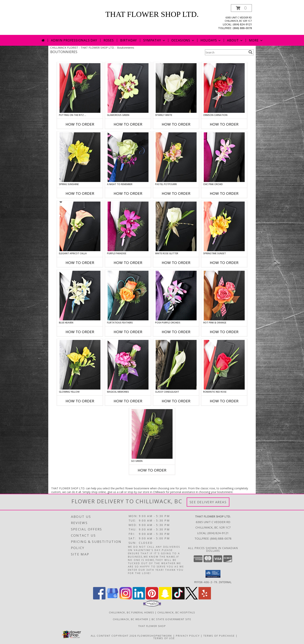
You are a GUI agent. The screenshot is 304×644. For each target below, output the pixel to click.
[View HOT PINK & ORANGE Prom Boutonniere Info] (224, 296)
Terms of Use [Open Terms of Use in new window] (164, 638)
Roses (109, 40)
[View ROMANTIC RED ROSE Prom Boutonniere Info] (224, 365)
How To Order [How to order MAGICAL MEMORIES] (128, 401)
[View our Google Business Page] (112, 598)
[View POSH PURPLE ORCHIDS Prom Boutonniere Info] (176, 296)
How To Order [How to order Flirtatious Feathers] (128, 332)
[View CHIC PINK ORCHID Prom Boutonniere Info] (224, 157)
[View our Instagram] (126, 598)
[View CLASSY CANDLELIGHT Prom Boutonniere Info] (176, 365)
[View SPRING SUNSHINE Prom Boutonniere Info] (80, 157)
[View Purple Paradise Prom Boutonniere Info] (128, 226)
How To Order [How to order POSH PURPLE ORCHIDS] (176, 332)
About (235, 40)
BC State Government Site (171, 619)
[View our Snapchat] (165, 598)
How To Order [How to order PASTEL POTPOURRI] (176, 193)
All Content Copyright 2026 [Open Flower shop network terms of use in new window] (114, 635)
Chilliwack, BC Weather (131, 619)
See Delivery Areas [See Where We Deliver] (208, 502)
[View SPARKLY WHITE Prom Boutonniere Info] (176, 88)
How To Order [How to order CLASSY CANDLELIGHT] (176, 401)
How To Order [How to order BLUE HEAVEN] (80, 332)
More (256, 40)
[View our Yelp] (205, 598)
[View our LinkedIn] (139, 598)
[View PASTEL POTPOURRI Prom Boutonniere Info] (176, 157)
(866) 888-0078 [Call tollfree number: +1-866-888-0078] (242, 28)
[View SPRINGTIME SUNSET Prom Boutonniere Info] (224, 226)
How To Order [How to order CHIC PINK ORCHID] (224, 193)
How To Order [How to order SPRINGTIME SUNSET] (224, 263)
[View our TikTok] (178, 598)
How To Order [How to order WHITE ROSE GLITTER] (176, 263)
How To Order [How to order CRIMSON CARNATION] (224, 124)
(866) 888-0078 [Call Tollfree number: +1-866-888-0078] (221, 538)
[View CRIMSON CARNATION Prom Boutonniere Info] (224, 88)
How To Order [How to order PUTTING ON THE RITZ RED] (80, 124)
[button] (241, 8)
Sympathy (154, 40)
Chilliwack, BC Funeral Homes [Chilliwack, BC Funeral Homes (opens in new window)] (132, 612)
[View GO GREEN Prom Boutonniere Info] (152, 434)
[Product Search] (226, 52)
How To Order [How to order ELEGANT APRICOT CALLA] (80, 263)
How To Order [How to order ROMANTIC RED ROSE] (224, 401)
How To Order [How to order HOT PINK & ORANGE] (224, 332)
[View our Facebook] (99, 598)
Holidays (211, 40)
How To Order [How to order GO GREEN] (152, 470)
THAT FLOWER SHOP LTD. (152, 14)
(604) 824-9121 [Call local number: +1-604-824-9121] (242, 24)
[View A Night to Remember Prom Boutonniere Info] (128, 157)
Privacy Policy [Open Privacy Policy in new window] (188, 635)
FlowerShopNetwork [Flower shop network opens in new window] (155, 635)
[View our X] (192, 598)
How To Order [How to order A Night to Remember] (128, 193)
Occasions (183, 40)
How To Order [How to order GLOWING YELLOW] (80, 401)
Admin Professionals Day (74, 40)
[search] (250, 52)
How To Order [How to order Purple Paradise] (128, 263)
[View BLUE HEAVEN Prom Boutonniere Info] (80, 296)
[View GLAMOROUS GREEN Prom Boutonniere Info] (128, 88)
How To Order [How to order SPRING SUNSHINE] (80, 193)
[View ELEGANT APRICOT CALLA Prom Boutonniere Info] (80, 226)
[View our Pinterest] (152, 598)
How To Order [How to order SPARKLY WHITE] (176, 124)
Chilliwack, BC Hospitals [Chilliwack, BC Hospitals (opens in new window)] (176, 612)
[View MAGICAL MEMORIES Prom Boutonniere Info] (128, 365)
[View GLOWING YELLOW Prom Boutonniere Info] (80, 365)
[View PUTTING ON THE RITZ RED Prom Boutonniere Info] (80, 88)
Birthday (129, 40)
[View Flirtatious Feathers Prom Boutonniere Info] (128, 296)
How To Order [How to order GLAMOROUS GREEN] (128, 124)
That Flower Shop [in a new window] (152, 626)
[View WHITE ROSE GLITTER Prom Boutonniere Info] (176, 226)
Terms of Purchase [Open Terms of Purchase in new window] (219, 635)
